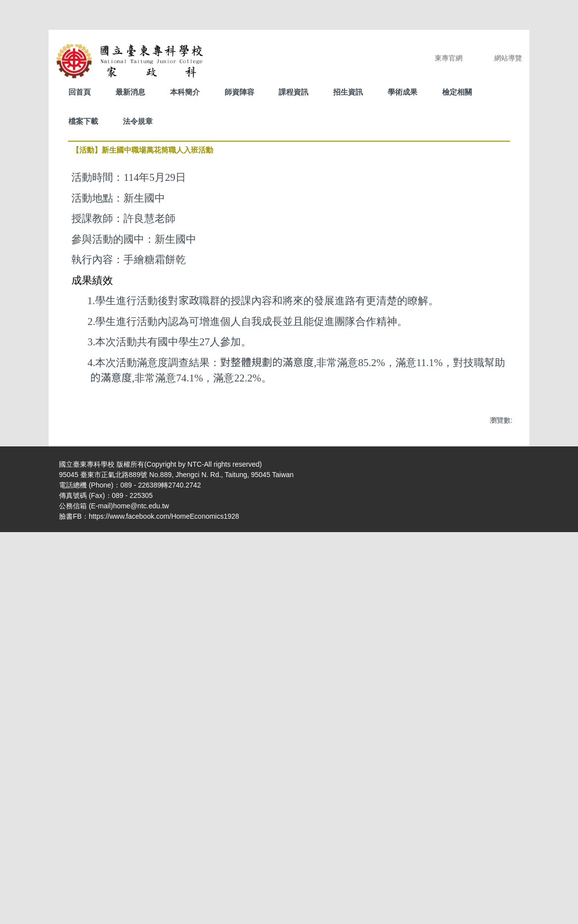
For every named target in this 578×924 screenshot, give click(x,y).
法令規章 (138, 121)
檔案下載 (83, 121)
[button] (80, 573)
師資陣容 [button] (239, 92)
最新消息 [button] (130, 92)
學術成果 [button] (403, 92)
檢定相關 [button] (457, 92)
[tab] (257, 751)
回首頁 (80, 92)
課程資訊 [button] (293, 92)
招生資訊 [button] (348, 92)
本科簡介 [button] (185, 92)
